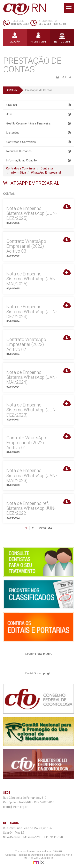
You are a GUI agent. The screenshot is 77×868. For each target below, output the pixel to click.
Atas (9, 114)
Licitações (13, 133)
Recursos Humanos (19, 151)
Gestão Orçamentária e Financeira (28, 123)
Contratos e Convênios (21, 142)
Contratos (47, 168)
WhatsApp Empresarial (46, 173)
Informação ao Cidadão (22, 160)
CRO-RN (12, 105)
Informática (18, 173)
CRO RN (12, 90)
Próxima (45, 528)
